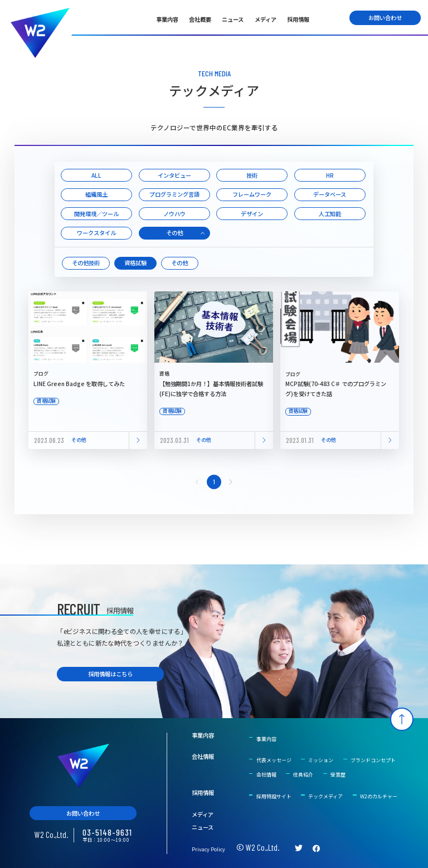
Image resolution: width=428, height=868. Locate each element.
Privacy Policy (208, 849)
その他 (174, 233)
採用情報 (298, 19)
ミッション (321, 760)
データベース (330, 194)
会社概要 (200, 19)
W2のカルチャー (379, 796)
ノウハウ (174, 214)
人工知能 (330, 214)
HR (330, 175)
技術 (252, 175)
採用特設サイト (274, 796)
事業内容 (167, 19)
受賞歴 (338, 775)
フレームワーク (252, 194)
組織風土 (96, 194)
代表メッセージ (274, 760)
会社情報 (203, 757)
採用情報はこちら (110, 674)
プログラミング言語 (174, 194)
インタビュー (174, 175)
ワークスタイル (96, 233)
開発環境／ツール (96, 214)
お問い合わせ (385, 18)
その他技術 (86, 263)
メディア (266, 19)
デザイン (252, 214)
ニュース (233, 19)
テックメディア (325, 796)
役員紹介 (303, 775)
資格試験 (135, 263)
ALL (96, 175)
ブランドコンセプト (373, 760)
